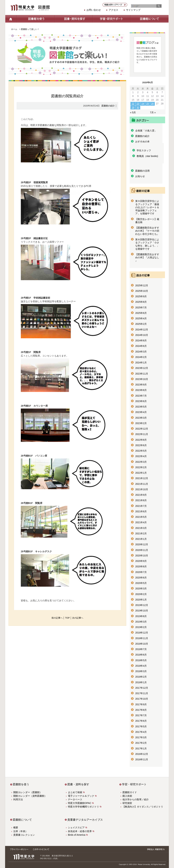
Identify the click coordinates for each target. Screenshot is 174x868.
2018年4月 (141, 666)
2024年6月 (141, 346)
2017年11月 (142, 693)
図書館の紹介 (108, 106)
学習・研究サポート (111, 19)
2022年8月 (141, 440)
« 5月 (133, 112)
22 (133, 104)
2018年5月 (141, 660)
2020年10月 (142, 556)
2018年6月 (141, 655)
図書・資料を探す (73, 19)
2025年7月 (141, 308)
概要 (16, 827)
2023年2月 (141, 423)
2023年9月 (141, 385)
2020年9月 (141, 561)
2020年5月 (141, 583)
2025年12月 (142, 285)
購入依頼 (127, 796)
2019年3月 (141, 622)
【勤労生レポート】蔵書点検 (147, 221)
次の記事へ (78, 618)
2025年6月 (141, 313)
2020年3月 (141, 589)
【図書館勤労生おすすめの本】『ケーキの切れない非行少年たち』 (147, 231)
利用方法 (18, 799)
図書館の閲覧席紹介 (67, 96)
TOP (67, 618)
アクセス (113, 10)
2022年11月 (142, 434)
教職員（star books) (147, 156)
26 (152, 104)
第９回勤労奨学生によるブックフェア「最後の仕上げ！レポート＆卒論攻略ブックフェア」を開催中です (147, 207)
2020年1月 (141, 600)
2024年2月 (141, 357)
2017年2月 (141, 743)
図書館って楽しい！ (30, 29)
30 (138, 108)
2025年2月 (141, 324)
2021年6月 (141, 511)
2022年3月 (141, 462)
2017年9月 (141, 704)
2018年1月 (141, 682)
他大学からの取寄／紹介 (136, 799)
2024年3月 (141, 352)
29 (133, 108)
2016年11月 (142, 759)
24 (143, 104)
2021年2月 (141, 533)
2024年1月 (141, 363)
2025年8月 (141, 302)
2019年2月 (141, 627)
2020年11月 (142, 550)
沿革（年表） (20, 831)
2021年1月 (141, 539)
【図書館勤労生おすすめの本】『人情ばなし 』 (147, 258)
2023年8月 (141, 390)
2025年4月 (141, 318)
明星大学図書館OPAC (80, 803)
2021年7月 (141, 506)
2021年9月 (141, 495)
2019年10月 (142, 611)
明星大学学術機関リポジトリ (83, 807)
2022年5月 (141, 451)
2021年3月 (141, 528)
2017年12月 (142, 688)
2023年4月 (141, 412)
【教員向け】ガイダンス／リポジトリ (143, 807)
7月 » (153, 112)
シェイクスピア (76, 827)
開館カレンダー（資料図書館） (30, 796)
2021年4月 (141, 522)
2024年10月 (142, 335)
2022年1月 (141, 473)
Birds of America (77, 835)
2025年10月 (142, 291)
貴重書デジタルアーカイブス (85, 820)
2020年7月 (141, 572)
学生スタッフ (144, 150)
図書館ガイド (130, 792)
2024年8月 (141, 340)
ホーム (11, 19)
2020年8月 (141, 566)
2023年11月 (142, 374)
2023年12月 (142, 368)
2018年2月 (141, 677)
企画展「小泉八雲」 (146, 131)
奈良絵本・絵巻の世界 (80, 831)
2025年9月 (141, 296)
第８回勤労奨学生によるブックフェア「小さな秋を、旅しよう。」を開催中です (147, 244)
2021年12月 (142, 478)
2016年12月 (142, 754)
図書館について (150, 19)
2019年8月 (141, 616)
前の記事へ (57, 618)
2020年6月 (141, 578)
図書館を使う (35, 19)
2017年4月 (141, 732)
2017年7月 (141, 715)
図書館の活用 (142, 171)
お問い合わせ (94, 10)
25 (148, 104)
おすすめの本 (142, 142)
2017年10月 (142, 699)
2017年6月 (141, 721)
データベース (75, 799)
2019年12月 (142, 605)
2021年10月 (142, 489)
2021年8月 (141, 500)
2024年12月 (142, 330)
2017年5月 (141, 726)
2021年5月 (141, 517)
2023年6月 (141, 401)
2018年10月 (142, 644)
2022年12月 (142, 429)
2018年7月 (141, 649)
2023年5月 (141, 407)
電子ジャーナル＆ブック (81, 796)
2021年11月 (142, 484)
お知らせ (140, 176)
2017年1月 (141, 749)
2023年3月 (141, 418)
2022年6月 (141, 445)
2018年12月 (142, 633)
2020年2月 (141, 594)
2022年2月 (141, 467)
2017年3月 (141, 737)
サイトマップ (133, 10)
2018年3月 (141, 671)
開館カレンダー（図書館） (28, 792)
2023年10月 (142, 379)
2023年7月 (141, 396)
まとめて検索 (75, 792)
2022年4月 (141, 456)
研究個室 (127, 803)
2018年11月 (142, 638)
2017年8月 (141, 710)
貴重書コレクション (24, 835)
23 (138, 104)
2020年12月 (142, 544)
